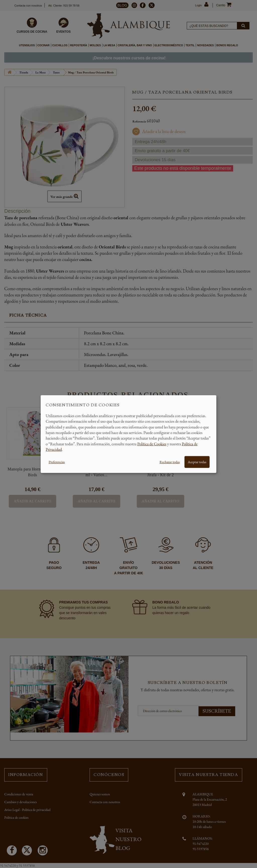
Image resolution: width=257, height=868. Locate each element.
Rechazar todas (170, 462)
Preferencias (57, 462)
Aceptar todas (197, 462)
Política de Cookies (152, 444)
